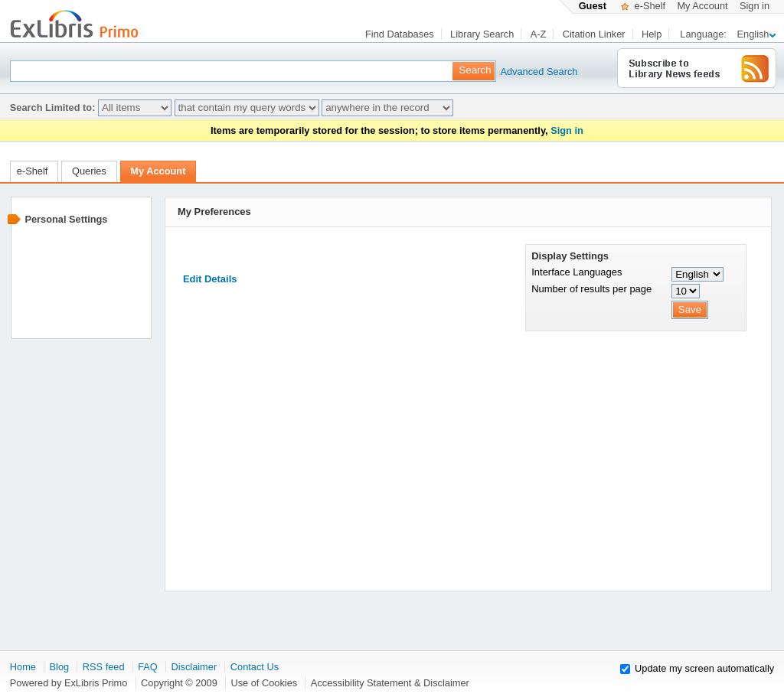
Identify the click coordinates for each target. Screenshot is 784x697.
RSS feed (104, 667)
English (756, 34)
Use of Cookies (264, 683)
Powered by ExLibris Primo (69, 683)
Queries (89, 171)
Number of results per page (591, 289)
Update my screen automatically (704, 668)
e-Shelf (643, 6)
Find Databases (400, 34)
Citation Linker (594, 34)
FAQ (148, 667)
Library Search (482, 34)
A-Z (539, 34)
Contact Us (255, 667)
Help (652, 34)
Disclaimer (194, 667)
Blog (60, 667)
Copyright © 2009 (179, 683)
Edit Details (210, 279)
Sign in (755, 6)
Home (23, 667)
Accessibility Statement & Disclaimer (390, 683)
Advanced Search (524, 72)
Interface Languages (577, 272)
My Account (702, 6)
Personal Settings (66, 219)
